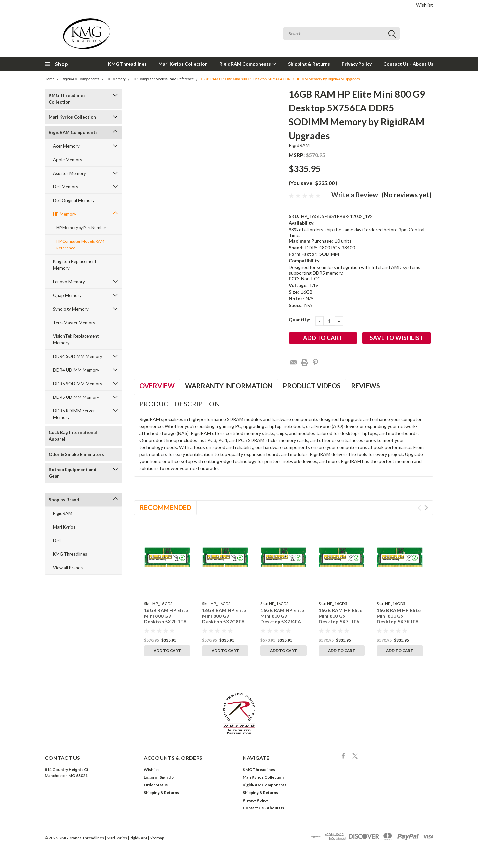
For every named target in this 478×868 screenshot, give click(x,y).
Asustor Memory (70, 173)
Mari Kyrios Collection (183, 64)
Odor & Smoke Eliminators (76, 454)
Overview (157, 386)
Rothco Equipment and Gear (73, 473)
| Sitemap (156, 838)
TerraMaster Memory (74, 323)
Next (426, 508)
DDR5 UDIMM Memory (76, 397)
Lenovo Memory (69, 282)
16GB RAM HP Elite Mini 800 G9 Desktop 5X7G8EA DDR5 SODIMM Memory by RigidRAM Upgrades (225, 625)
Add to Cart (167, 651)
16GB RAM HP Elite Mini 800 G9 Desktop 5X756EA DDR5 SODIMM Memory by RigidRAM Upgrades (280, 79)
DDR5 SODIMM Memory (78, 384)
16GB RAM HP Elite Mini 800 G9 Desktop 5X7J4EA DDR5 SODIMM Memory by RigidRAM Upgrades (283, 625)
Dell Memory (66, 187)
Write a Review (355, 195)
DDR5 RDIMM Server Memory (74, 414)
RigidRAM (63, 513)
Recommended (165, 507)
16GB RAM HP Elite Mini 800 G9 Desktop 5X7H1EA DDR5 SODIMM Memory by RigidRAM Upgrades (167, 625)
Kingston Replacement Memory (75, 265)
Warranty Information (229, 386)
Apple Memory (68, 160)
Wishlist (424, 5)
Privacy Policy (357, 64)
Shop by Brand (64, 500)
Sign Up (167, 777)
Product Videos (312, 386)
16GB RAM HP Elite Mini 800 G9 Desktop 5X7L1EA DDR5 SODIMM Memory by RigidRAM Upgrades (341, 625)
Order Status (156, 785)
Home (50, 79)
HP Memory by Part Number (81, 227)
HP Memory (116, 79)
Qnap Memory (67, 295)
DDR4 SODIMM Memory (78, 356)
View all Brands (68, 568)
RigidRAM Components (248, 64)
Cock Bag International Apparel (73, 436)
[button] (239, 714)
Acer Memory (66, 146)
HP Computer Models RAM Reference (163, 79)
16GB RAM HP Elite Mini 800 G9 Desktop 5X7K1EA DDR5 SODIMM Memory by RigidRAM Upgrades (399, 625)
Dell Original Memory (74, 200)
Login (149, 777)
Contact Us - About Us (408, 64)
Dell (57, 541)
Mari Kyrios (64, 527)
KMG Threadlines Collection (67, 99)
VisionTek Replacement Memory (76, 339)
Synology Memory (71, 309)
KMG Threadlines (127, 64)
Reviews (365, 386)
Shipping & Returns (309, 64)
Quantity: (300, 319)
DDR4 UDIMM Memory (76, 370)
